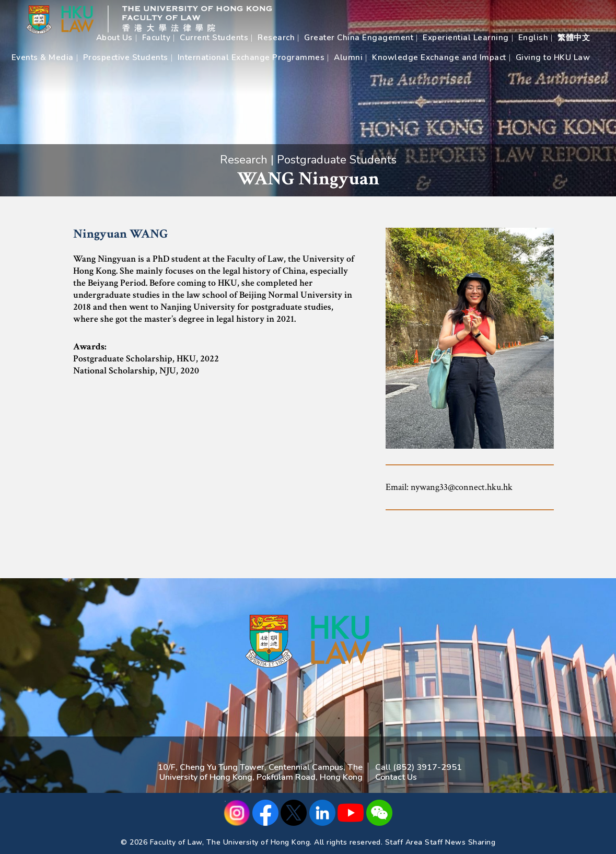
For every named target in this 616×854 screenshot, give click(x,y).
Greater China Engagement (359, 38)
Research (276, 38)
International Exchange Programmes (251, 57)
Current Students (214, 38)
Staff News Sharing (460, 842)
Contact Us (396, 777)
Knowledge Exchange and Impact (439, 57)
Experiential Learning (466, 38)
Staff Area (404, 842)
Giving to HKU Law (553, 57)
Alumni (348, 57)
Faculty (156, 38)
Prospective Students (126, 57)
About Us (114, 38)
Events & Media (43, 57)
